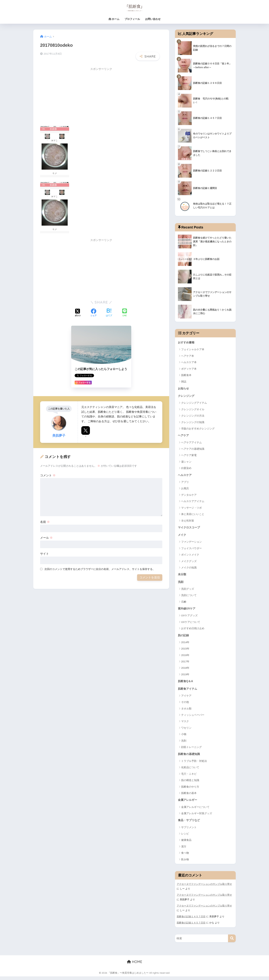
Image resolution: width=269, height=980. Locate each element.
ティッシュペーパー (193, 718)
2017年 (185, 664)
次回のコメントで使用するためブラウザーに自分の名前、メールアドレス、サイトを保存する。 (100, 566)
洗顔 (181, 584)
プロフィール (132, 19)
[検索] (232, 942)
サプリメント (189, 831)
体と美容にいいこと (193, 515)
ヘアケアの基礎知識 (193, 450)
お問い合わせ (153, 19)
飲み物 (185, 864)
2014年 (185, 645)
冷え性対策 (188, 522)
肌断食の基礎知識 (190, 757)
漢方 (184, 851)
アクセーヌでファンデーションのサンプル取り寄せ (204, 888)
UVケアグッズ (189, 618)
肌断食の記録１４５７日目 (191, 920)
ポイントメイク (190, 556)
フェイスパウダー (191, 550)
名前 (45, 519)
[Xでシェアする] (78, 310)
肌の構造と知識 (190, 784)
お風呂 (185, 490)
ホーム (114, 19)
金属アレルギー (188, 804)
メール (46, 535)
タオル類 (186, 712)
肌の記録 (184, 638)
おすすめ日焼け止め (193, 631)
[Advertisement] (69, 94)
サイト (45, 551)
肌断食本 (186, 375)
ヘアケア (184, 436)
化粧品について (190, 771)
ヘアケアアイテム (191, 443)
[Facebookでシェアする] (93, 310)
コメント (48, 473)
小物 (184, 738)
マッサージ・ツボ (191, 509)
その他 (185, 705)
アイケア (186, 699)
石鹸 (184, 604)
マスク (185, 725)
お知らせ (184, 389)
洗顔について (189, 598)
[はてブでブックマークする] (109, 310)
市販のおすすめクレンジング (198, 429)
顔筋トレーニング (191, 750)
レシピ (185, 838)
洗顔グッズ (188, 591)
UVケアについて (191, 625)
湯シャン (186, 463)
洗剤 (184, 744)
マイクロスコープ (190, 529)
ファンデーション (191, 544)
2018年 (185, 671)
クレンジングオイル (193, 410)
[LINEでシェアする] (125, 310)
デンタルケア (189, 496)
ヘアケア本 (188, 356)
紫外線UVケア (187, 611)
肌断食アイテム (188, 692)
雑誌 (184, 382)
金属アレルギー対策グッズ (197, 817)
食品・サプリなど (190, 824)
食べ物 (185, 857)
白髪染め (186, 469)
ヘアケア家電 (189, 456)
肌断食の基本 (189, 797)
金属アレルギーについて (195, 811)
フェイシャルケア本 (193, 350)
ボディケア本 (189, 369)
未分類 (182, 576)
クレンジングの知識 (193, 423)
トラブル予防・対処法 (194, 765)
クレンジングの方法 (193, 416)
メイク (182, 536)
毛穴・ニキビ (189, 777)
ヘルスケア (185, 476)
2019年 (185, 677)
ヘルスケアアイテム (193, 503)
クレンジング (187, 396)
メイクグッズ (189, 563)
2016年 (185, 658)
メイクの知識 (189, 569)
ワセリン (186, 731)
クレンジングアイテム (194, 404)
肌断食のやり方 (190, 790)
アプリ (185, 483)
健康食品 (186, 844)
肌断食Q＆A (186, 684)
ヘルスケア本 (189, 363)
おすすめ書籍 (187, 342)
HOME (135, 965)
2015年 (185, 651)
